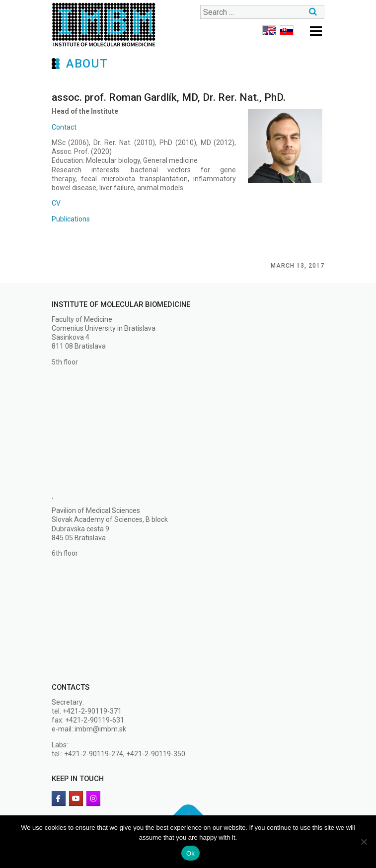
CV (56, 203)
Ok (190, 853)
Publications (71, 219)
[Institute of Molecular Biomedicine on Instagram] (93, 798)
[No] (364, 842)
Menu (316, 31)
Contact (64, 127)
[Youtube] (76, 798)
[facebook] (59, 798)
